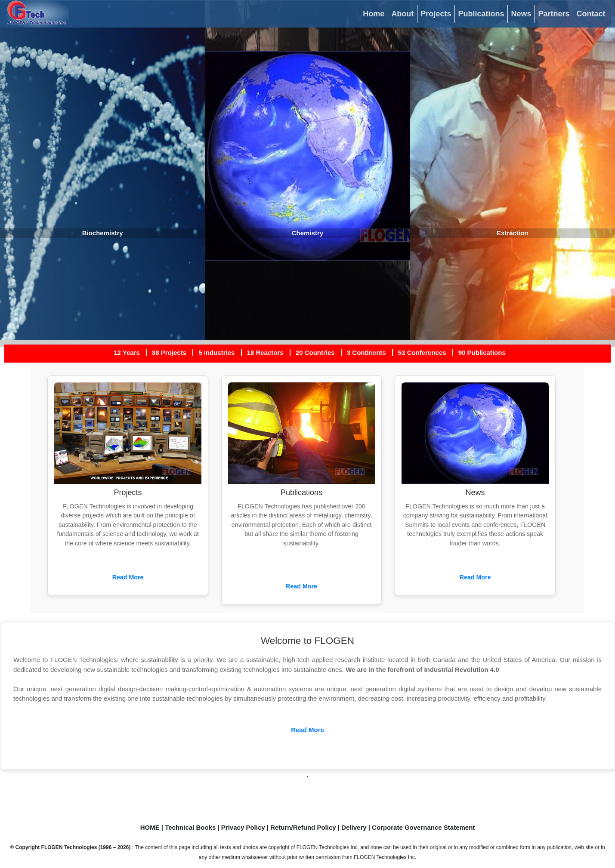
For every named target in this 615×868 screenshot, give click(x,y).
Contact (591, 14)
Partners (554, 14)
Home (374, 14)
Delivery (354, 827)
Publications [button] (481, 14)
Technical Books (190, 827)
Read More (128, 577)
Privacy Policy (243, 827)
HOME (150, 827)
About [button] (402, 14)
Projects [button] (436, 14)
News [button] (521, 14)
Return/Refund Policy (303, 827)
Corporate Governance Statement (423, 827)
